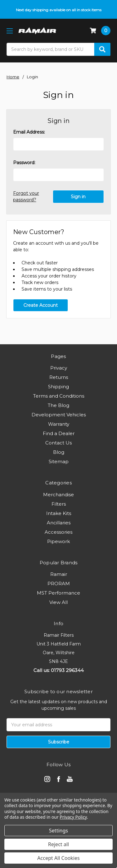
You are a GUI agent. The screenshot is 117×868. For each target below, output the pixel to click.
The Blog (58, 405)
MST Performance (58, 593)
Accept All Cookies (59, 858)
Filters (59, 504)
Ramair (59, 574)
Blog (59, 452)
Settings (58, 831)
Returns (59, 377)
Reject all (58, 844)
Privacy (59, 368)
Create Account (41, 305)
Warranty (59, 424)
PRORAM (59, 584)
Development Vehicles (59, 415)
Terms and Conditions (59, 396)
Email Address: (29, 132)
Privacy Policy (73, 817)
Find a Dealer (59, 433)
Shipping (58, 387)
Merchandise (58, 495)
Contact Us (58, 443)
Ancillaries (59, 523)
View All (58, 602)
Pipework (58, 541)
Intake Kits (59, 513)
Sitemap (59, 461)
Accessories (58, 532)
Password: (24, 163)
